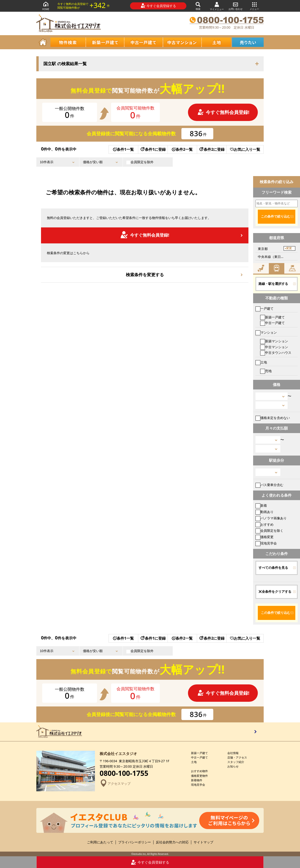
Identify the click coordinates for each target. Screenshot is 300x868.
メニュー (254, 6)
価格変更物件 (199, 776)
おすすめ (264, 524)
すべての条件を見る (273, 568)
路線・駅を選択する (273, 284)
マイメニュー (217, 6)
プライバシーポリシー (135, 842)
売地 (266, 371)
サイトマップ (203, 842)
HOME (46, 6)
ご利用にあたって (100, 842)
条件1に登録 (153, 149)
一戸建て (264, 308)
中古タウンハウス (276, 353)
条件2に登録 (212, 149)
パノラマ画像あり (271, 518)
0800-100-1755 (124, 773)
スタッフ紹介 (236, 762)
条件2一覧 (182, 149)
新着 (261, 505)
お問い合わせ (236, 6)
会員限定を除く (269, 530)
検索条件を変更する (145, 275)
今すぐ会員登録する (158, 6)
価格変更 (264, 537)
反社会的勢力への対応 (172, 842)
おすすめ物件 (199, 771)
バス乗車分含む (269, 485)
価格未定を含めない (273, 418)
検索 (198, 6)
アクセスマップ (115, 783)
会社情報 (233, 753)
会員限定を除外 (140, 162)
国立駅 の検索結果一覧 (65, 64)
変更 (289, 248)
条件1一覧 (123, 149)
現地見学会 (266, 543)
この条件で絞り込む (276, 216)
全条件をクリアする (275, 592)
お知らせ (233, 766)
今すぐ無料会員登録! (223, 112)
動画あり (264, 512)
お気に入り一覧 (245, 149)
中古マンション (274, 347)
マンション (266, 332)
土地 (261, 362)
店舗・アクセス (237, 757)
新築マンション (274, 341)
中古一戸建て (272, 323)
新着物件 (197, 780)
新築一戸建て (272, 317)
